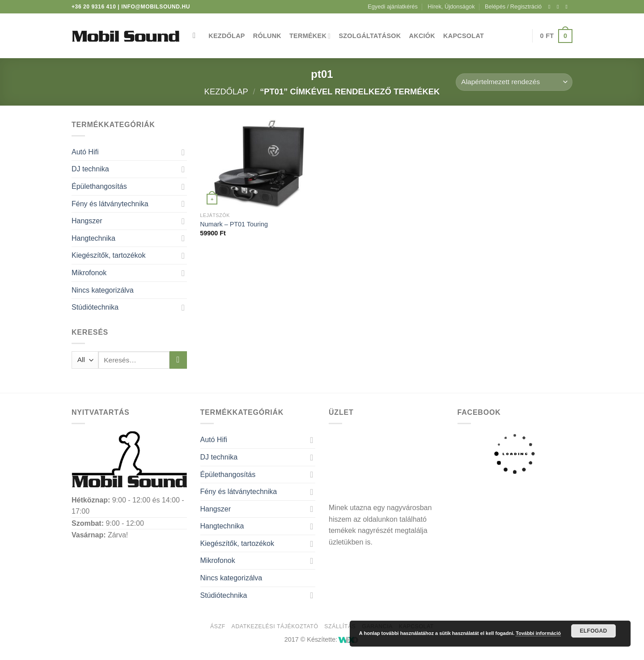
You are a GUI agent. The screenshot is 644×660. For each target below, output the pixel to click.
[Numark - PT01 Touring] (259, 163)
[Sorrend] (514, 82)
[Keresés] (197, 36)
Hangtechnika (93, 238)
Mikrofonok (89, 273)
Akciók (422, 36)
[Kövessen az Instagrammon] (559, 7)
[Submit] (178, 360)
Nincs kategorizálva (103, 290)
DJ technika (90, 169)
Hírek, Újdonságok (451, 6)
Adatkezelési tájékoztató (275, 626)
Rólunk (267, 36)
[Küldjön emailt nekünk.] (568, 7)
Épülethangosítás (99, 186)
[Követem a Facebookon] (551, 7)
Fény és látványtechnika (110, 204)
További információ (538, 633)
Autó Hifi (85, 152)
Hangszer (87, 221)
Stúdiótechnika (95, 307)
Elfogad (593, 631)
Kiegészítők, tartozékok (108, 255)
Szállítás (340, 626)
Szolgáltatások (370, 36)
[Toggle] (183, 152)
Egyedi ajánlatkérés (393, 6)
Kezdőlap (227, 36)
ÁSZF (218, 626)
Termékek (310, 36)
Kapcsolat (464, 36)
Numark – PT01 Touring (234, 224)
